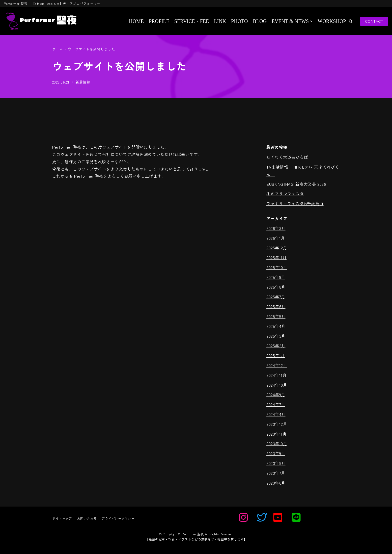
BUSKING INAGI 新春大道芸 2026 (296, 184)
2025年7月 (276, 297)
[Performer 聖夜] (40, 21)
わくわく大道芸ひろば (287, 157)
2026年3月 (276, 228)
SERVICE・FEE (192, 21)
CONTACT (374, 21)
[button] (351, 21)
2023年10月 (277, 444)
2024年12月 (277, 365)
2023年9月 (276, 453)
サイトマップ (62, 518)
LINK (220, 21)
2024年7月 (276, 404)
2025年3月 (276, 336)
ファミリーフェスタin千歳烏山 (295, 203)
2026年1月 (276, 238)
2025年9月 (276, 277)
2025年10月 (277, 267)
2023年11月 (276, 434)
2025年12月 (277, 248)
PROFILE (159, 21)
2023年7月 (276, 473)
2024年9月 (276, 395)
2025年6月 (276, 306)
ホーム (58, 49)
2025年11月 (276, 257)
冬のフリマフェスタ (285, 194)
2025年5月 (276, 316)
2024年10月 (277, 385)
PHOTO (239, 21)
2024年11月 (276, 375)
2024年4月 (276, 414)
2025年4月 (276, 326)
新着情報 (83, 82)
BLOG (260, 21)
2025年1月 (276, 355)
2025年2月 (276, 346)
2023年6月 (276, 483)
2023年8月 (276, 463)
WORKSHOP (332, 21)
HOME (136, 21)
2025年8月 (276, 287)
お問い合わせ (87, 518)
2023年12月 (277, 424)
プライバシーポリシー (118, 518)
